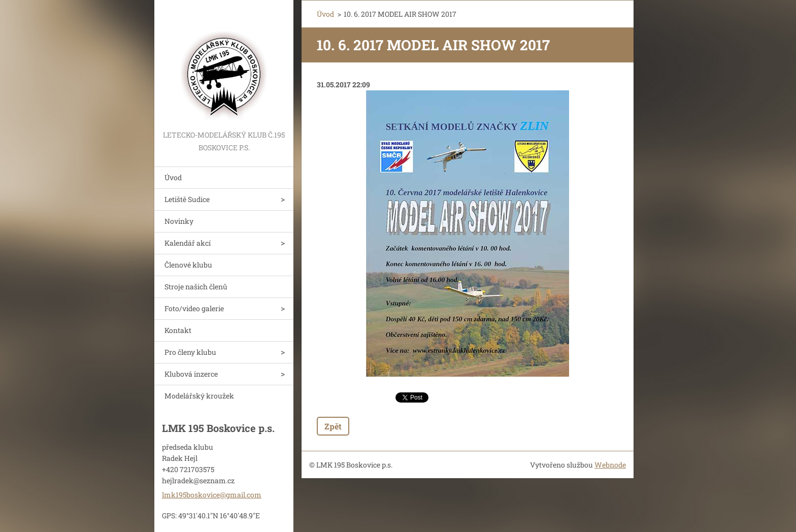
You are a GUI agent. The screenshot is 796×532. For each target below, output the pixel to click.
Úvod (173, 177)
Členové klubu (188, 265)
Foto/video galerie (194, 308)
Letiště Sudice (187, 199)
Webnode (610, 465)
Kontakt (178, 330)
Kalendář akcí (188, 243)
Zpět (333, 426)
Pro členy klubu (190, 352)
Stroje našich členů (196, 287)
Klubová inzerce (191, 374)
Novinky (179, 221)
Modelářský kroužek (199, 396)
